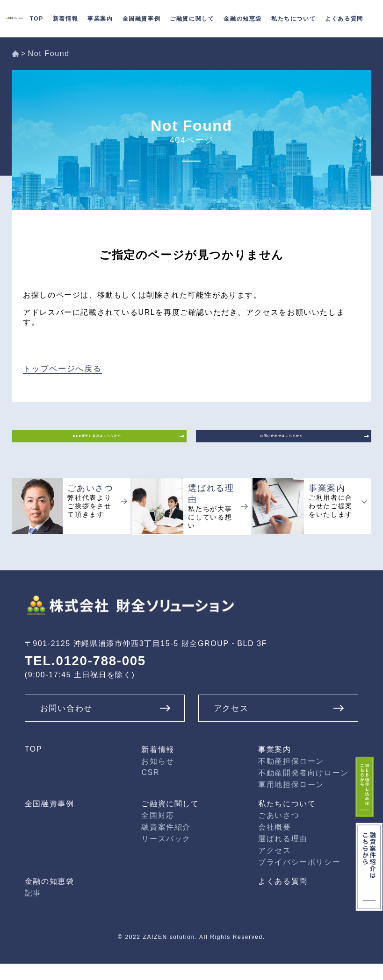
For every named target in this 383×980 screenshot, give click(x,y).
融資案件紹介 (166, 843)
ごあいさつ (279, 832)
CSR (150, 789)
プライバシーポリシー (299, 878)
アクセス (275, 867)
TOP (33, 765)
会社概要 (275, 843)
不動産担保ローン (291, 778)
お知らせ (158, 778)
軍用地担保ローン (291, 801)
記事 (33, 909)
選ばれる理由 (283, 855)
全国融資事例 (142, 19)
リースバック (166, 855)
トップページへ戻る (60, 367)
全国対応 (158, 832)
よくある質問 (283, 898)
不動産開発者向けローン (304, 789)
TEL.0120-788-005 (81, 679)
